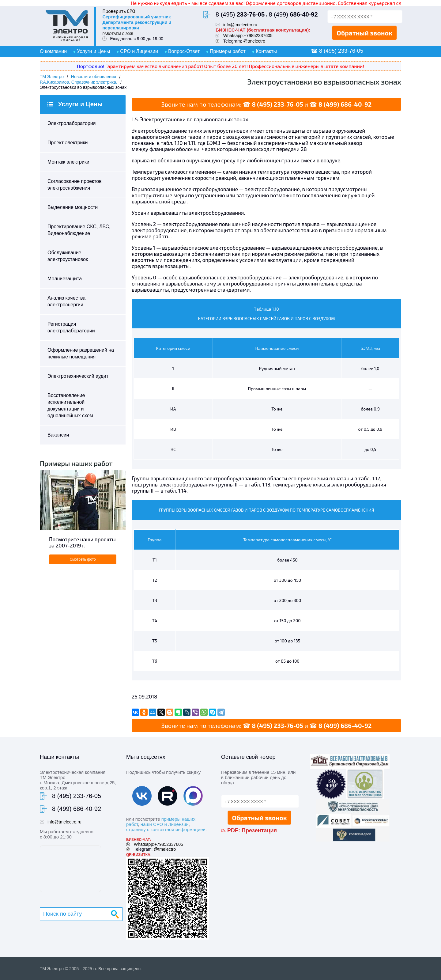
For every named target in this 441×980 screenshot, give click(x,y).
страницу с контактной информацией (166, 829)
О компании (53, 51)
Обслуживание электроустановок (68, 256)
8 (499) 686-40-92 (345, 104)
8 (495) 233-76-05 (277, 104)
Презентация (259, 831)
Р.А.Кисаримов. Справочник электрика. (79, 82)
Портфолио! (90, 66)
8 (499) (293, 14)
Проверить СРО (119, 11)
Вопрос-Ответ (184, 51)
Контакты (266, 51)
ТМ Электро (52, 77)
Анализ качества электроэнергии (66, 301)
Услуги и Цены (93, 51)
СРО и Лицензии (139, 51)
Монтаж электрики (68, 162)
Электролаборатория (72, 123)
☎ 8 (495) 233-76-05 (337, 51)
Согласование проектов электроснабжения (75, 185)
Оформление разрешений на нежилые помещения (81, 353)
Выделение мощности (73, 207)
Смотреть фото (83, 559)
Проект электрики (68, 143)
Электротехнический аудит (78, 376)
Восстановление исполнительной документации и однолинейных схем (70, 405)
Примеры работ (228, 51)
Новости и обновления (94, 77)
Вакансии (58, 435)
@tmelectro (254, 41)
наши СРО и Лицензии (165, 824)
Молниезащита (65, 279)
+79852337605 (258, 36)
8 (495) (240, 14)
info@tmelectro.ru (240, 25)
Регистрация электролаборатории (71, 327)
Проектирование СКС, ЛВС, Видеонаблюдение (79, 230)
